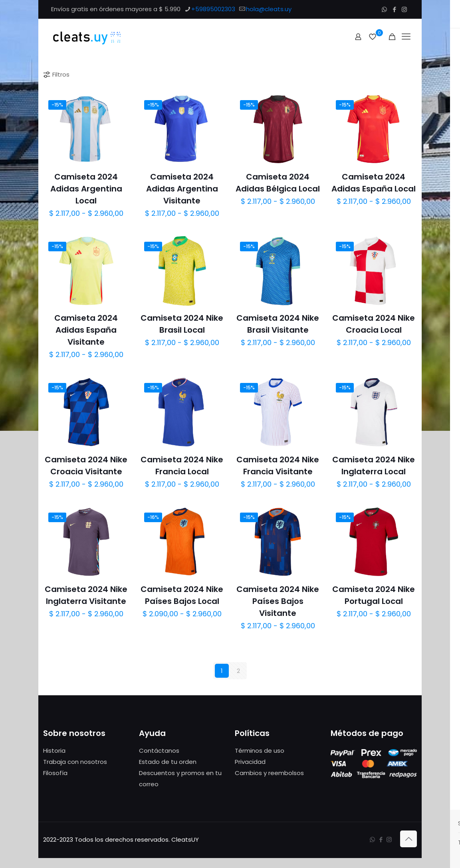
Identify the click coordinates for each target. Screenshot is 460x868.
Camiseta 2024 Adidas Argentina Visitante (182, 189)
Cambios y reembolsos (269, 773)
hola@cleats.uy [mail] (269, 9)
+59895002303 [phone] (213, 9)
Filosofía (55, 773)
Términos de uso (260, 751)
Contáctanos (159, 751)
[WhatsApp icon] (384, 9)
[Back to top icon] (408, 839)
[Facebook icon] (394, 9)
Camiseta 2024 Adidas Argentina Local (86, 189)
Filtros (56, 75)
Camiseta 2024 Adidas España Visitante (86, 330)
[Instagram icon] (404, 9)
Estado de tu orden (168, 762)
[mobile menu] (406, 37)
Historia (54, 751)
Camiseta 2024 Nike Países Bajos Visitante (278, 601)
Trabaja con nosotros (75, 762)
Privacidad (250, 762)
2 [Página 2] (238, 671)
